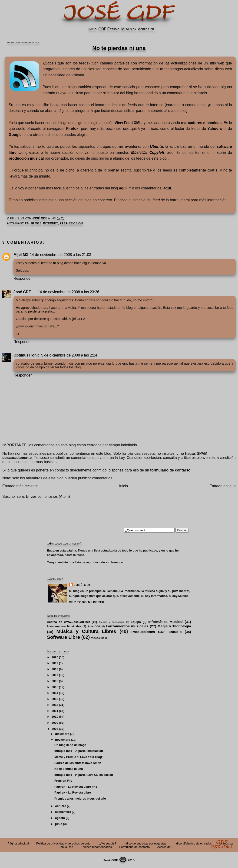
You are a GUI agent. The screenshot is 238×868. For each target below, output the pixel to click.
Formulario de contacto (134, 847)
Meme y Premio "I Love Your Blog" (79, 757)
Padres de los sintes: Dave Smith (78, 763)
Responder (23, 278)
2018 (55, 669)
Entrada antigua (223, 486)
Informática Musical (165, 622)
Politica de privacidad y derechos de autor (64, 843)
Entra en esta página (61, 550)
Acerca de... (147, 29)
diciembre (62, 734)
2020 (55, 657)
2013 (55, 699)
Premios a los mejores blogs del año (80, 799)
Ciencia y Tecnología (112, 622)
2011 (55, 711)
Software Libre (63, 637)
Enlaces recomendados (96, 847)
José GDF (22, 292)
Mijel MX (21, 255)
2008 (55, 729)
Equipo (136, 622)
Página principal (18, 843)
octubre (61, 806)
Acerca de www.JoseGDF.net (68, 622)
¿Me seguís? (108, 843)
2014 (55, 693)
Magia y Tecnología (174, 626)
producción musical (26, 158)
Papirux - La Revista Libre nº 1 (76, 787)
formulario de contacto (170, 470)
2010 (55, 717)
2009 (55, 723)
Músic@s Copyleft (148, 153)
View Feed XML (128, 123)
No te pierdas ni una (69, 769)
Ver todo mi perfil (87, 602)
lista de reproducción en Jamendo (99, 562)
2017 (55, 675)
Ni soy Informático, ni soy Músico (165, 596)
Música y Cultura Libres (86, 631)
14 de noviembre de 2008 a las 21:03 (60, 255)
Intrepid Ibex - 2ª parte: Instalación (79, 751)
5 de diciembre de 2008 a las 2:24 (69, 355)
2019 (55, 663)
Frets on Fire (63, 781)
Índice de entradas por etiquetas (145, 843)
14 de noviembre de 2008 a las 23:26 (69, 292)
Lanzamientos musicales (127, 626)
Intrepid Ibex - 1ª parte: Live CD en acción (84, 775)
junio (59, 824)
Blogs (36, 223)
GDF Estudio (109, 29)
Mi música (129, 29)
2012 (55, 705)
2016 (55, 681)
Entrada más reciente (20, 486)
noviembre (63, 740)
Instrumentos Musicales (64, 626)
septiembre (63, 812)
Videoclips (98, 638)
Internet (50, 223)
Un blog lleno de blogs (70, 745)
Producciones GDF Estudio (156, 632)
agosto (60, 818)
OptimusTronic (27, 355)
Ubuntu (156, 146)
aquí (123, 188)
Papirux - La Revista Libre (73, 792)
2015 (55, 687)
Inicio (92, 29)
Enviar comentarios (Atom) (48, 496)
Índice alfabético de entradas (193, 843)
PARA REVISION (71, 223)
